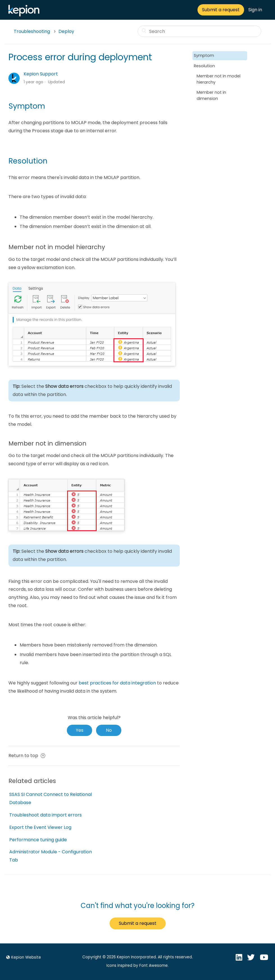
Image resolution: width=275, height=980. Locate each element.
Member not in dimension (211, 95)
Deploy (66, 31)
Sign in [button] (255, 10)
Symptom (204, 55)
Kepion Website (23, 957)
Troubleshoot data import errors (46, 815)
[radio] (79, 730)
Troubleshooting (32, 31)
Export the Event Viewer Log (40, 827)
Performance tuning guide (38, 840)
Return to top (27, 756)
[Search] (200, 31)
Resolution (204, 66)
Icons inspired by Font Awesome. (137, 966)
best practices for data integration (117, 683)
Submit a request (221, 10)
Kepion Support (41, 74)
